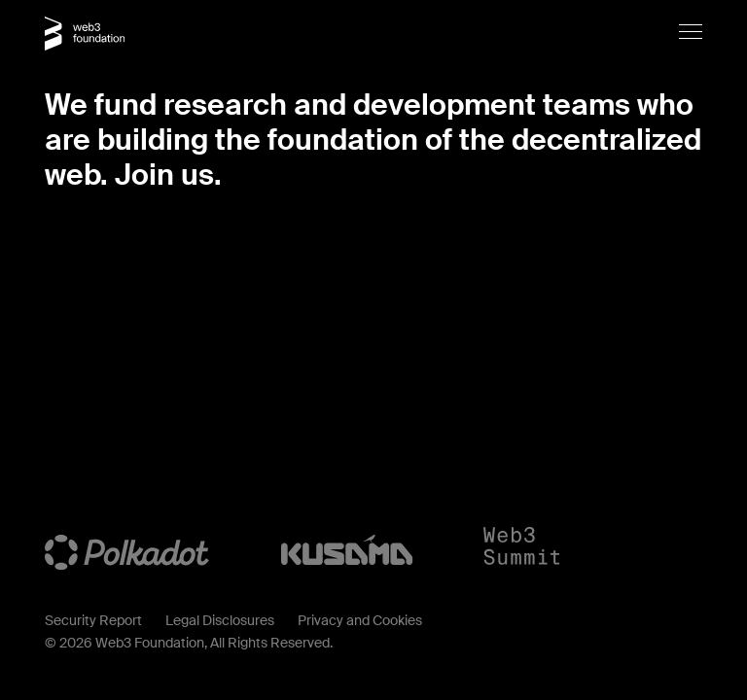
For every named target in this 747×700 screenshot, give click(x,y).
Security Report (93, 620)
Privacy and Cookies (360, 620)
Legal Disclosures (220, 620)
